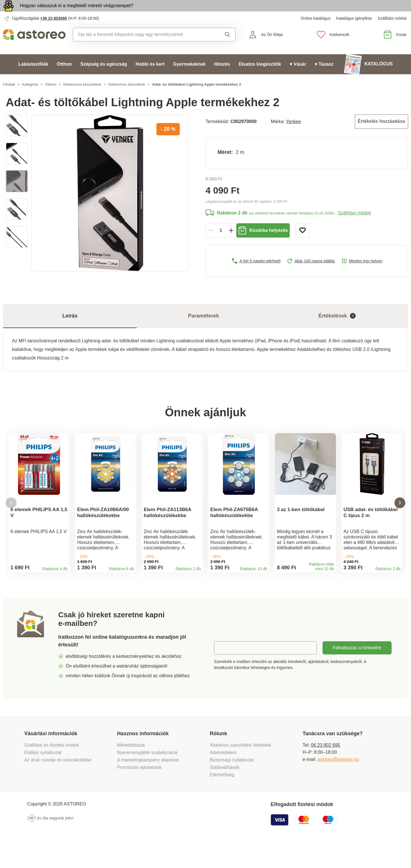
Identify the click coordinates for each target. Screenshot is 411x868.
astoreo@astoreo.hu (338, 782)
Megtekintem (375, 12)
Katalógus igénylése (354, 31)
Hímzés (222, 77)
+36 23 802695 (54, 31)
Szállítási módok (392, 31)
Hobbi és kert (150, 77)
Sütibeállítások (225, 790)
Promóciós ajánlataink (139, 790)
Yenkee (294, 134)
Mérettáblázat (131, 767)
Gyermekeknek (189, 77)
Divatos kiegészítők (260, 77)
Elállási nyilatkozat (43, 775)
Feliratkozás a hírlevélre (357, 670)
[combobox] (142, 48)
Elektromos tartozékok (127, 98)
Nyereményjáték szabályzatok (147, 775)
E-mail (225, 670)
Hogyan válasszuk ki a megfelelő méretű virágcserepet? (77, 12)
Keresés (227, 48)
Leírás (70, 329)
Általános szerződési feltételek (240, 767)
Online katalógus (315, 31)
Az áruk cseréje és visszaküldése (58, 782)
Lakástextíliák (33, 77)
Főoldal (9, 98)
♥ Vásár (298, 77)
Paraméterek (204, 329)
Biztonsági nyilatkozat (232, 782)
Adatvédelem (223, 775)
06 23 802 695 (325, 767)
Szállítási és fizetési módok (52, 767)
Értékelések (337, 329)
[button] (11, 521)
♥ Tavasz (324, 77)
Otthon (64, 77)
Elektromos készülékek (82, 98)
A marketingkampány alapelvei (148, 782)
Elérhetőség (222, 797)
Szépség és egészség (104, 77)
